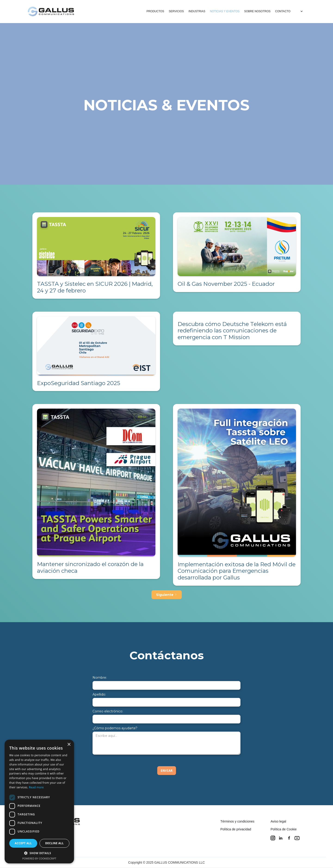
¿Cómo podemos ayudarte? (115, 728)
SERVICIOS (176, 11)
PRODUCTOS (155, 11)
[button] (299, 11)
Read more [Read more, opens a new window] (36, 787)
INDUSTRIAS (197, 11)
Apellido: (99, 694)
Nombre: (100, 678)
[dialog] (39, 802)
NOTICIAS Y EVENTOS (225, 11)
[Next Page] (167, 595)
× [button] (69, 745)
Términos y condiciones (237, 821)
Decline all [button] (55, 843)
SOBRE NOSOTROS (257, 11)
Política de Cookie (284, 829)
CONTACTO (283, 11)
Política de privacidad (236, 829)
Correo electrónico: (108, 711)
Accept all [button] (23, 843)
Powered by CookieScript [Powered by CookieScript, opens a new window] (39, 858)
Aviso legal (278, 821)
